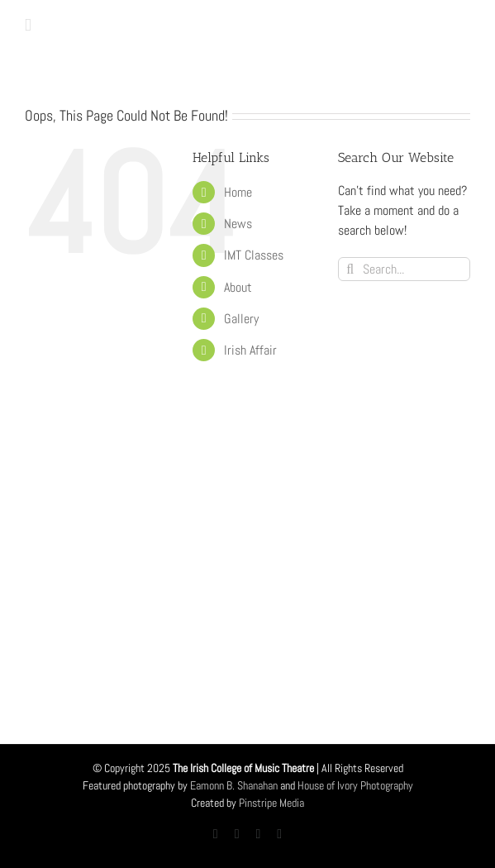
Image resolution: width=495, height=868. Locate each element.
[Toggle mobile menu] (28, 25)
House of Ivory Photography (355, 785)
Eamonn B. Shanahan (234, 785)
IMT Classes (254, 255)
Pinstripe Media (271, 803)
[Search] (350, 269)
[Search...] (404, 269)
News (238, 224)
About (238, 287)
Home (238, 192)
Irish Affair (250, 350)
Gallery (241, 319)
